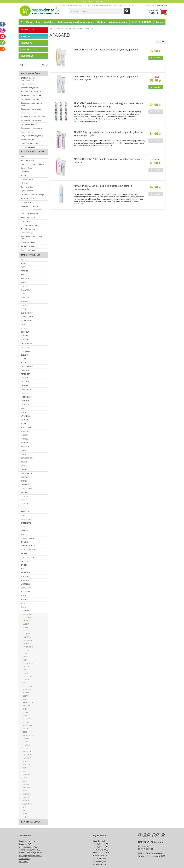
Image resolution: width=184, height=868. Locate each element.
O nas (29, 22)
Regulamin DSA (25, 844)
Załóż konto (162, 5)
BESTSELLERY (28, 30)
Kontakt (160, 22)
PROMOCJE (26, 43)
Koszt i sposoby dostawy (28, 847)
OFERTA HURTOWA (142, 22)
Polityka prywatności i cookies (30, 856)
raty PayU (36, 850)
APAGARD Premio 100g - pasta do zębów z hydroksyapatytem (106, 50)
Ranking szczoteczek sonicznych (75, 22)
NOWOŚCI (26, 50)
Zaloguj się (150, 5)
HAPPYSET (26, 36)
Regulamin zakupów (27, 841)
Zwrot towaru (24, 859)
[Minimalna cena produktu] (21, 65)
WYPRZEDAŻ (27, 56)
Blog (38, 22)
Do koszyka (156, 58)
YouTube (48, 22)
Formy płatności (25, 850)
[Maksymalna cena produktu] (43, 65)
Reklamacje (23, 862)
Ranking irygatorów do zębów (112, 22)
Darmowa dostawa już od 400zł (31, 853)
